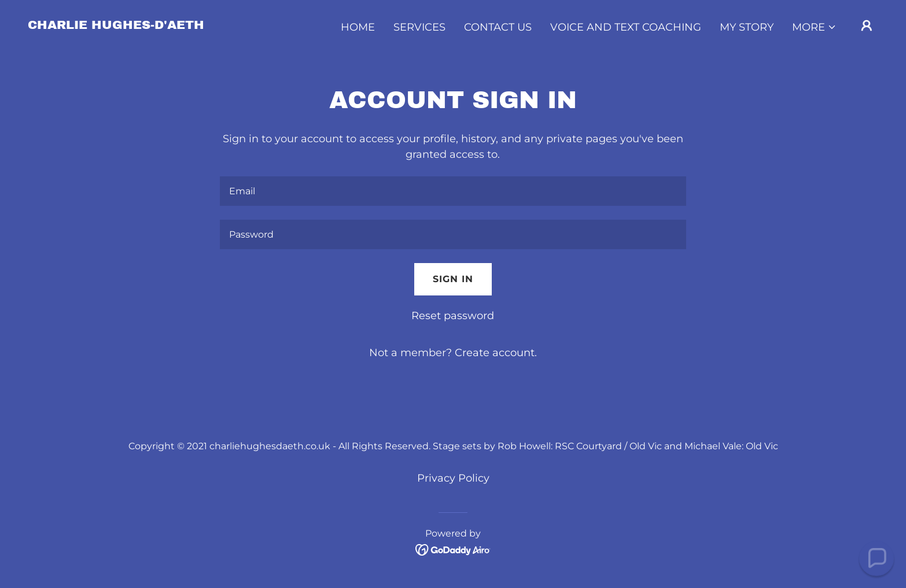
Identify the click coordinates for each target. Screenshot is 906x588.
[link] (116, 25)
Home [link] (358, 27)
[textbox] (453, 191)
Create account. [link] (496, 353)
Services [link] (419, 27)
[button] (814, 27)
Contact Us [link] (498, 27)
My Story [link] (747, 27)
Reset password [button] (453, 316)
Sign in (453, 279)
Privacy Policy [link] (453, 478)
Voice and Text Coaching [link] (626, 27)
